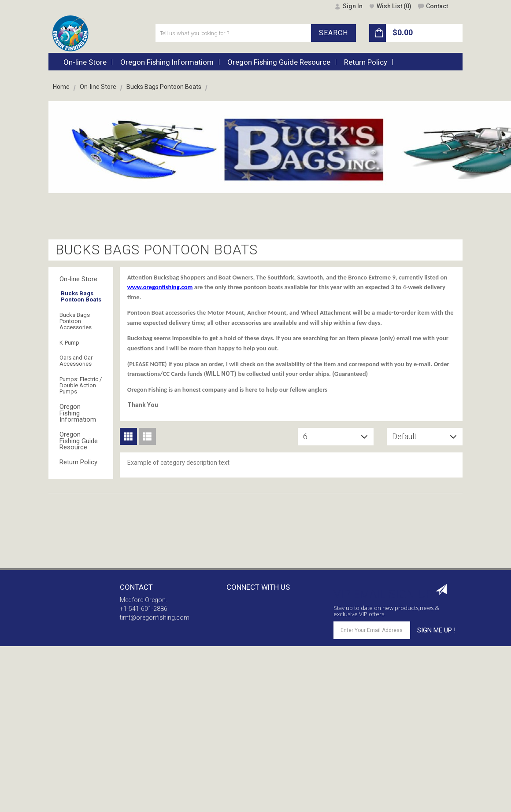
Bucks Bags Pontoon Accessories (76, 321)
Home (61, 87)
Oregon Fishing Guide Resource (79, 441)
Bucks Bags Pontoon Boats (81, 296)
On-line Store (98, 87)
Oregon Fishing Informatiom (78, 413)
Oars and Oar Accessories (76, 361)
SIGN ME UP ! (436, 630)
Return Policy (78, 462)
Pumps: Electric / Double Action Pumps (81, 386)
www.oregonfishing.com (160, 287)
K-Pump (69, 343)
